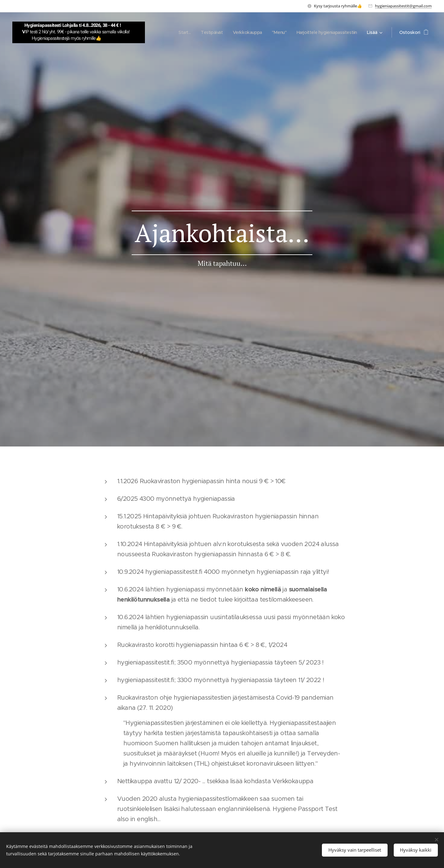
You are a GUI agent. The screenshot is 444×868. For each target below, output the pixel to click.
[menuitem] (179, 32)
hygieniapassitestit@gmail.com (403, 6)
